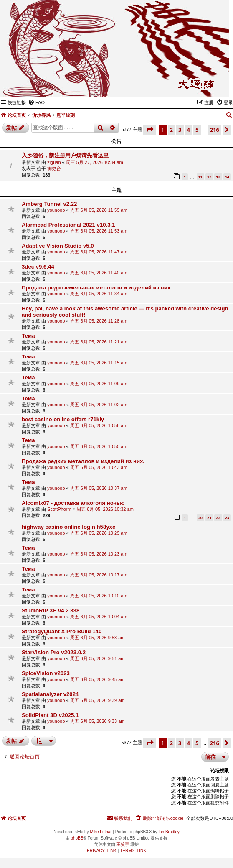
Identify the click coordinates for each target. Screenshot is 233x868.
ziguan (54, 162)
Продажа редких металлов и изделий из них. (83, 461)
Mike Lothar (101, 832)
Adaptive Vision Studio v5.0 (58, 246)
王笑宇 (123, 844)
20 (200, 518)
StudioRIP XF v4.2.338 (51, 611)
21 (209, 518)
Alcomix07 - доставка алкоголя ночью (73, 503)
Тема (28, 336)
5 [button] (197, 130)
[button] (149, 130)
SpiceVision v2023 (46, 673)
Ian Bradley (169, 832)
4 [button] (189, 130)
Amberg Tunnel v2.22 (49, 204)
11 (200, 177)
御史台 (54, 169)
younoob (56, 210)
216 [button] (215, 130)
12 (209, 177)
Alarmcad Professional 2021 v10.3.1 (68, 225)
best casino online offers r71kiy (63, 419)
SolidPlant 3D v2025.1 (50, 715)
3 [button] (180, 130)
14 (227, 177)
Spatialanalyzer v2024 (50, 694)
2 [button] (171, 130)
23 (227, 518)
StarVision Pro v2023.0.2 (54, 652)
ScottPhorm (59, 509)
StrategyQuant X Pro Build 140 (62, 631)
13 (218, 177)
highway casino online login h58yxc (68, 527)
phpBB (77, 838)
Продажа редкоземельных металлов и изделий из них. (97, 288)
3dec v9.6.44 (38, 267)
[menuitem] (36, 102)
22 (218, 518)
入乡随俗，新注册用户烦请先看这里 (65, 155)
